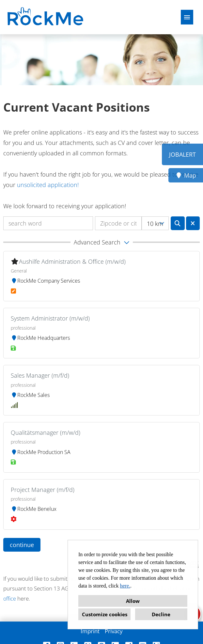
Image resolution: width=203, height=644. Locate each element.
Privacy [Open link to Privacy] (114, 631)
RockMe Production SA (41, 452)
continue (22, 545)
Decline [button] (161, 614)
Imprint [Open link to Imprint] (90, 631)
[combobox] (155, 223)
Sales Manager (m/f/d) (40, 375)
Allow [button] (133, 601)
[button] (101, 242)
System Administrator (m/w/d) (50, 318)
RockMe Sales (30, 395)
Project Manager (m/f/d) (43, 490)
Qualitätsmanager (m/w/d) (46, 432)
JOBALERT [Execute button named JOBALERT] (182, 154)
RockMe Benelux (34, 509)
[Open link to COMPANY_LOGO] (46, 17)
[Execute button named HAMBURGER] (187, 17)
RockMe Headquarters (40, 338)
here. (125, 586)
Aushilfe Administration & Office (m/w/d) (72, 261)
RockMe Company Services (45, 281)
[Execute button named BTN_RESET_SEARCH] (193, 223)
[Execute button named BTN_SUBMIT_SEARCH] (178, 223)
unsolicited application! (48, 185)
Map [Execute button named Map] (186, 175)
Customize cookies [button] (105, 614)
